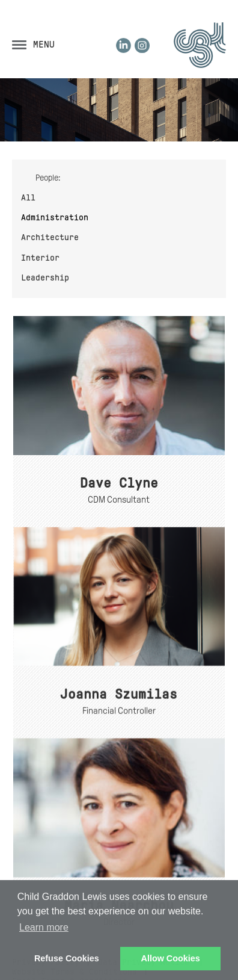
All (28, 197)
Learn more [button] (44, 927)
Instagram (142, 45)
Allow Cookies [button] (171, 958)
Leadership (45, 278)
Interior (40, 258)
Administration (55, 217)
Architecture (50, 237)
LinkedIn (124, 45)
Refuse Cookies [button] (67, 958)
